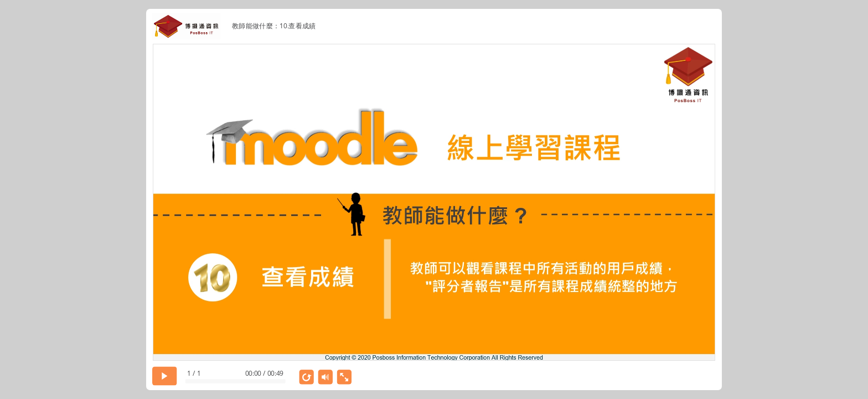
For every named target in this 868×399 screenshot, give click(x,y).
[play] (165, 376)
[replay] (307, 377)
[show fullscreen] (345, 377)
